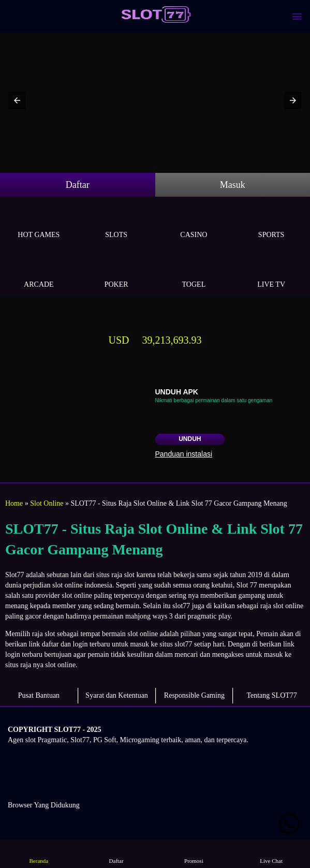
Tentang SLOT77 (271, 695)
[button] (17, 100)
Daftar (78, 185)
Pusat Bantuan (39, 695)
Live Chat (271, 853)
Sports (271, 223)
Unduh (190, 439)
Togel (194, 273)
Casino (194, 223)
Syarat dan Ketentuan (117, 695)
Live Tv (271, 273)
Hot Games (39, 223)
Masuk (233, 185)
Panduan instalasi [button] (184, 454)
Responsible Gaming (194, 695)
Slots (116, 223)
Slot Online (47, 503)
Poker (116, 273)
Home (14, 503)
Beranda (39, 853)
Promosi (194, 853)
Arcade (39, 273)
